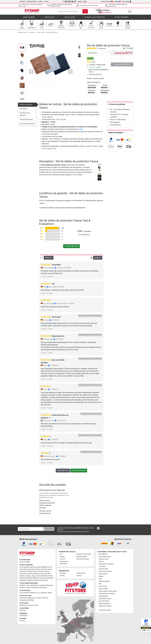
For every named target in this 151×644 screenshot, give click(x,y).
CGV (61, 555)
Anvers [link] (22, 563)
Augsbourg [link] (33, 568)
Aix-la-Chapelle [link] (24, 568)
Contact (46, 1)
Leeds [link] (28, 587)
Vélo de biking (103, 575)
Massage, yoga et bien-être (95, 19)
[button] (31, 73)
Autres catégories (121, 19)
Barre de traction (104, 602)
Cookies (62, 558)
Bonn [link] (21, 571)
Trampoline (102, 568)
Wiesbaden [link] (36, 582)
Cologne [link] (28, 577)
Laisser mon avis (71, 248)
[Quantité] (122, 62)
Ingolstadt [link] (36, 575)
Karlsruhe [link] (43, 575)
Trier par (48, 259)
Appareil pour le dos (105, 600)
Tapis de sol (41, 34)
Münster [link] (22, 579)
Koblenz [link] (22, 577)
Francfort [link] (40, 573)
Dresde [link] (50, 571)
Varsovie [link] (22, 622)
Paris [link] (24, 612)
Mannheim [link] (44, 577)
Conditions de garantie (24, 116)
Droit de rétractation (83, 560)
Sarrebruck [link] (50, 579)
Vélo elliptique (103, 555)
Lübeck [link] (38, 577)
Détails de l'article (26, 106)
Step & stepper (103, 590)
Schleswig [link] (23, 582)
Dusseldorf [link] (23, 573)
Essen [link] (35, 573)
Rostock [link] (43, 579)
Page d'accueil (22, 34)
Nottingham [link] (43, 589)
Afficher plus (63, 472)
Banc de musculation (105, 573)
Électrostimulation (104, 605)
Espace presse (81, 575)
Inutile (50, 278)
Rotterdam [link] (31, 602)
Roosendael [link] (23, 602)
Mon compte (127, 1)
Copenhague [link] (23, 617)
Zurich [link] (36, 607)
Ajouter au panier (122, 66)
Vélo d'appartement (105, 558)
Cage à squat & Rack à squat (108, 593)
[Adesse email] (31, 530)
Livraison (62, 560)
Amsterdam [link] (23, 599)
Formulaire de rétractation (64, 564)
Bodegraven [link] (31, 599)
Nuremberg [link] (29, 579)
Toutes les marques (105, 612)
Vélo (100, 585)
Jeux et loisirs (69, 19)
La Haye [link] (38, 599)
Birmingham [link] (34, 587)
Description (24, 110)
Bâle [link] (21, 607)
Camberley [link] (42, 587)
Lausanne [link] (30, 607)
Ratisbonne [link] (37, 579)
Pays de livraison (107, 1)
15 (63, 229)
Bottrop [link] (26, 571)
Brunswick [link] (32, 571)
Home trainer (103, 588)
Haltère (101, 578)
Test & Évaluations (26, 121)
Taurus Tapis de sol (52, 34)
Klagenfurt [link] (33, 594)
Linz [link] (39, 594)
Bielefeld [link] (44, 568)
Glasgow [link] (22, 589)
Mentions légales (32, 1)
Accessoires (32, 34)
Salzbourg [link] (44, 594)
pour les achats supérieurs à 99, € (99, 71)
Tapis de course (104, 560)
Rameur (101, 563)
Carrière (40, 1)
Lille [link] (21, 612)
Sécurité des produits (27, 125)
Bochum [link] (50, 568)
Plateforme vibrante (105, 607)
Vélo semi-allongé (104, 583)
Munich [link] (51, 577)
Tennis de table (103, 570)
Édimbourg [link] (49, 587)
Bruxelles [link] (27, 563)
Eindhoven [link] (45, 599)
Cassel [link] (49, 575)
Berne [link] (25, 607)
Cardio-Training (29, 19)
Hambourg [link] (23, 575)
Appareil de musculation (106, 565)
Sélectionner (93, 54)
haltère (81, 131)
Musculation (49, 19)
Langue (117, 1)
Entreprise (23, 1)
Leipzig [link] (33, 577)
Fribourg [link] (47, 573)
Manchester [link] (35, 589)
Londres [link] (28, 589)
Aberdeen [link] (22, 587)
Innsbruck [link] (26, 594)
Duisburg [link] (30, 573)
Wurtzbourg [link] (44, 582)
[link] (111, 141)
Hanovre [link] (30, 575)
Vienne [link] (50, 594)
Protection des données (84, 555)
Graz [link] (21, 594)
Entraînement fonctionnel (107, 595)
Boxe (100, 580)
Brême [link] (38, 571)
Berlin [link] (39, 568)
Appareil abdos (103, 598)
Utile (43, 278)
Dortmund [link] (44, 571)
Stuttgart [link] (29, 582)
